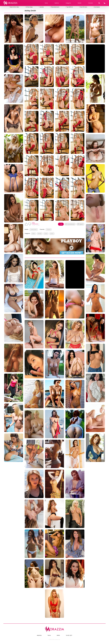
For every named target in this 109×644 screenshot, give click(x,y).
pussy (52, 234)
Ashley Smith (34, 229)
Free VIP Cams (84, 7)
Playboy (49, 229)
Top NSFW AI (70, 7)
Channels (90, 3)
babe (33, 234)
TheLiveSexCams (55, 7)
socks (46, 234)
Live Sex (42, 7)
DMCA (58, 635)
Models (80, 3)
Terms (49, 635)
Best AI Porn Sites (15, 7)
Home (46, 3)
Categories (68, 3)
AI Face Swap (29, 7)
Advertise (39, 635)
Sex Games (97, 7)
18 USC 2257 (69, 635)
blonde (40, 234)
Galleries (57, 3)
